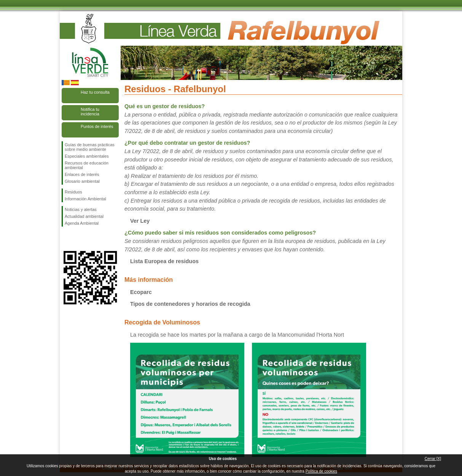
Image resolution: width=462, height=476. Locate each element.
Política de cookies (321, 471)
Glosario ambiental (82, 181)
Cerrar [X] (433, 459)
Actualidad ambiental (84, 216)
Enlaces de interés (82, 174)
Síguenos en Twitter (79, 239)
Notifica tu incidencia (90, 112)
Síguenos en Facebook (66, 239)
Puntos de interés (97, 126)
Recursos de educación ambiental (87, 165)
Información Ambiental (85, 199)
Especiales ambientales (87, 156)
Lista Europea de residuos (164, 261)
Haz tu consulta (95, 92)
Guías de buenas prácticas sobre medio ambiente (90, 147)
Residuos (73, 192)
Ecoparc (141, 292)
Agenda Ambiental (82, 223)
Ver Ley (140, 221)
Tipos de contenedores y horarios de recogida (190, 304)
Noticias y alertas (81, 209)
